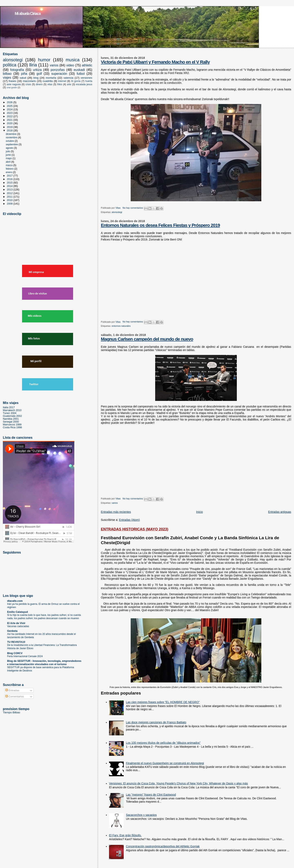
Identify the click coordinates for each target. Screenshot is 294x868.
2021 (10, 120)
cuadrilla (48, 81)
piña (24, 74)
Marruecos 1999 (12, 425)
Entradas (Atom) (129, 520)
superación (59, 74)
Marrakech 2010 (12, 410)
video (70, 65)
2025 (10, 106)
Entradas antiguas (280, 512)
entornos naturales (121, 326)
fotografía (17, 70)
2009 (10, 204)
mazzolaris (29, 81)
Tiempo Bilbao (12, 712)
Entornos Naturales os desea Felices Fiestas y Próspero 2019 (160, 225)
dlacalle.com (15, 601)
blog (36, 78)
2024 (10, 110)
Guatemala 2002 (12, 416)
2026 (10, 102)
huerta (89, 81)
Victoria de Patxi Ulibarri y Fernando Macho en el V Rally (155, 62)
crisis (28, 84)
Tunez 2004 (10, 413)
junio (9, 155)
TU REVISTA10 (16, 642)
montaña (51, 78)
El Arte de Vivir (16, 623)
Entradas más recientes (116, 512)
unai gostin (12, 87)
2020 (10, 123)
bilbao (7, 74)
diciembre (11, 134)
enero (9, 172)
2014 (10, 186)
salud (23, 78)
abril (8, 162)
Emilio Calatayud (18, 612)
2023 (10, 113)
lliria (33, 65)
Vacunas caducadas (18, 626)
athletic (87, 65)
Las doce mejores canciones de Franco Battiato (156, 722)
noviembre (12, 138)
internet (62, 81)
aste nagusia (14, 84)
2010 (10, 200)
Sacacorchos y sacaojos (141, 815)
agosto (10, 148)
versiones (86, 78)
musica (73, 60)
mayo (9, 158)
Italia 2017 (9, 407)
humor (44, 60)
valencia (68, 78)
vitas (50, 84)
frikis (60, 84)
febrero (10, 169)
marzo (9, 165)
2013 (10, 190)
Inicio (200, 512)
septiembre (12, 144)
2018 (10, 131)
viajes (7, 78)
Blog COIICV (15, 653)
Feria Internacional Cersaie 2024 (25, 656)
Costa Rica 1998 (12, 427)
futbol (81, 74)
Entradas (12, 690)
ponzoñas (58, 70)
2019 (10, 127)
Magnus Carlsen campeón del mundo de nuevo (147, 339)
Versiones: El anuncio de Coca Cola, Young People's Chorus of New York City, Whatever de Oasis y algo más (178, 783)
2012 (10, 193)
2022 (10, 116)
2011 (10, 197)
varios (115, 503)
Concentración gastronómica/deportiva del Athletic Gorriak (163, 846)
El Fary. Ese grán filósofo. (125, 835)
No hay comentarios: (133, 208)
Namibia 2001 (11, 419)
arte (69, 84)
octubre (10, 141)
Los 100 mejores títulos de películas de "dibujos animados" (163, 743)
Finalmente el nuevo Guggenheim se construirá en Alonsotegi (165, 763)
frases (12, 81)
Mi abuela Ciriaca (28, 13)
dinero (39, 84)
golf (39, 74)
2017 (10, 176)
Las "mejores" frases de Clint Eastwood (151, 795)
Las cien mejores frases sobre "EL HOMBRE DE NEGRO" (163, 702)
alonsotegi (117, 212)
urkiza (37, 70)
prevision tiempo (16, 709)
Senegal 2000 (11, 422)
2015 (10, 183)
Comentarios (15, 696)
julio (8, 151)
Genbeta (12, 631)
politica (10, 65)
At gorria (76, 81)
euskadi (79, 70)
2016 (10, 179)
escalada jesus (84, 84)
